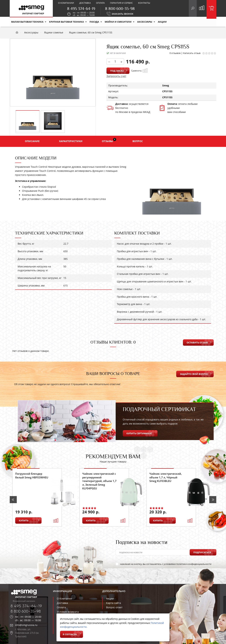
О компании (66, 3)
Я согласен (70, 634)
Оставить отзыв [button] (197, 343)
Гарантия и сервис (121, 3)
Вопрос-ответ (114, 607)
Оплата (100, 3)
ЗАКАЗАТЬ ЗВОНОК (122, 14)
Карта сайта (114, 603)
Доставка (85, 3)
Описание (32, 141)
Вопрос (138, 141)
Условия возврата (68, 612)
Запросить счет (116, 76)
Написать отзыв (192, 53)
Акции (110, 598)
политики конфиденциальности (194, 564)
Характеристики (71, 141)
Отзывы (109, 140)
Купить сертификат (139, 433)
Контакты (144, 3)
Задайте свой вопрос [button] (194, 374)
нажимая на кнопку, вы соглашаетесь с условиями (163, 564)
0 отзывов (175, 53)
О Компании (64, 598)
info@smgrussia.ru (26, 625)
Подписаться (202, 552)
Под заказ (117, 71)
